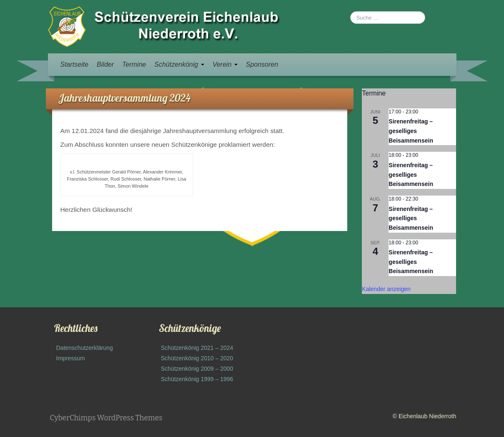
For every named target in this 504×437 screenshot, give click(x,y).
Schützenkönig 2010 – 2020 (197, 358)
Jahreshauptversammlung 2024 (124, 98)
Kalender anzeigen (386, 289)
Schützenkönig (179, 64)
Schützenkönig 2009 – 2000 (197, 369)
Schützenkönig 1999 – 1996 (197, 379)
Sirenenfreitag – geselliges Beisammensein (411, 131)
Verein (225, 64)
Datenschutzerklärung (85, 348)
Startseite (75, 64)
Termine (134, 64)
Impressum (71, 358)
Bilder (105, 64)
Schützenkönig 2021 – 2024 (197, 348)
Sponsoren (262, 64)
